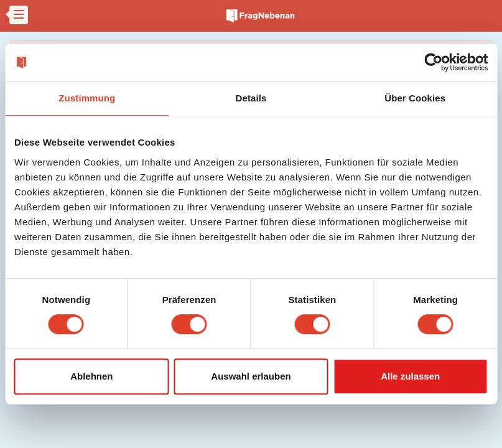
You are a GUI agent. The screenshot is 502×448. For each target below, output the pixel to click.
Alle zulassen (410, 376)
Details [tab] (251, 98)
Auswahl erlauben (251, 376)
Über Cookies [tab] (415, 98)
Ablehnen (91, 376)
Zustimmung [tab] (87, 98)
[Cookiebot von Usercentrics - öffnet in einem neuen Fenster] (433, 62)
